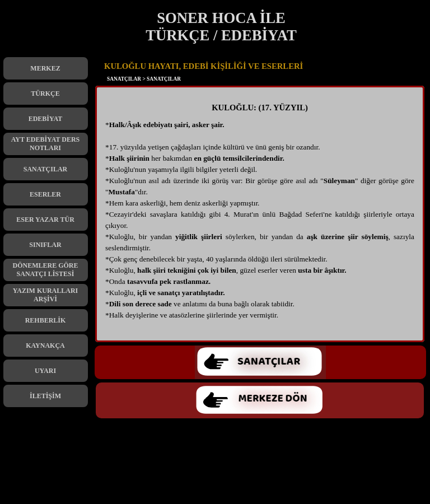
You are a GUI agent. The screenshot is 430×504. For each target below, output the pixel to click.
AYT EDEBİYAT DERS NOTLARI (46, 144)
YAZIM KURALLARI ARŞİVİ (46, 295)
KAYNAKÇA (45, 346)
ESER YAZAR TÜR (45, 220)
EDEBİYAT (46, 119)
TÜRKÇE (45, 94)
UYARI (45, 371)
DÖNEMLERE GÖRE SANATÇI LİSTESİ (45, 270)
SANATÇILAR (45, 169)
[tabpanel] (260, 217)
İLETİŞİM (45, 396)
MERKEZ (45, 68)
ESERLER (45, 194)
